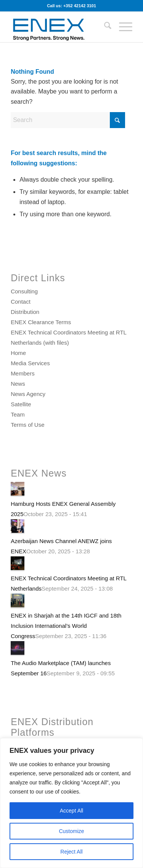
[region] (71, 803)
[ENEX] (59, 27)
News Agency (28, 394)
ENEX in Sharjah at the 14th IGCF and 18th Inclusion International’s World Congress (66, 626)
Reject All (71, 852)
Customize (71, 831)
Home (18, 353)
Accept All (71, 811)
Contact (21, 302)
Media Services (30, 363)
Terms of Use (27, 425)
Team (18, 414)
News (18, 384)
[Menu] (122, 27)
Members (23, 373)
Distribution (25, 312)
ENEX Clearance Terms (41, 322)
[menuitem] (104, 27)
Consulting (24, 291)
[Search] (104, 27)
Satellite (21, 404)
